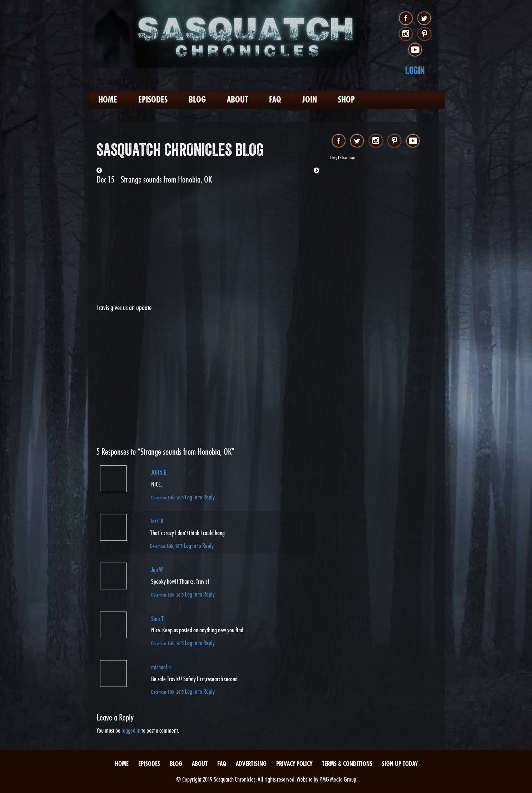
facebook (406, 19)
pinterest (424, 34)
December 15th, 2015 (168, 497)
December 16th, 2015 (167, 546)
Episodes (153, 99)
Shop (346, 99)
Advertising (251, 764)
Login (415, 70)
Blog (197, 99)
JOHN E (159, 472)
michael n (161, 667)
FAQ (275, 99)
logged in (131, 730)
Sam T (157, 619)
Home (108, 99)
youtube (415, 50)
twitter (424, 19)
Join (310, 99)
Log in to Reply (200, 497)
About (237, 99)
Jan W (157, 570)
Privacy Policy (294, 764)
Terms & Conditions (347, 764)
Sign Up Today (400, 764)
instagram (406, 34)
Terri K (157, 521)
